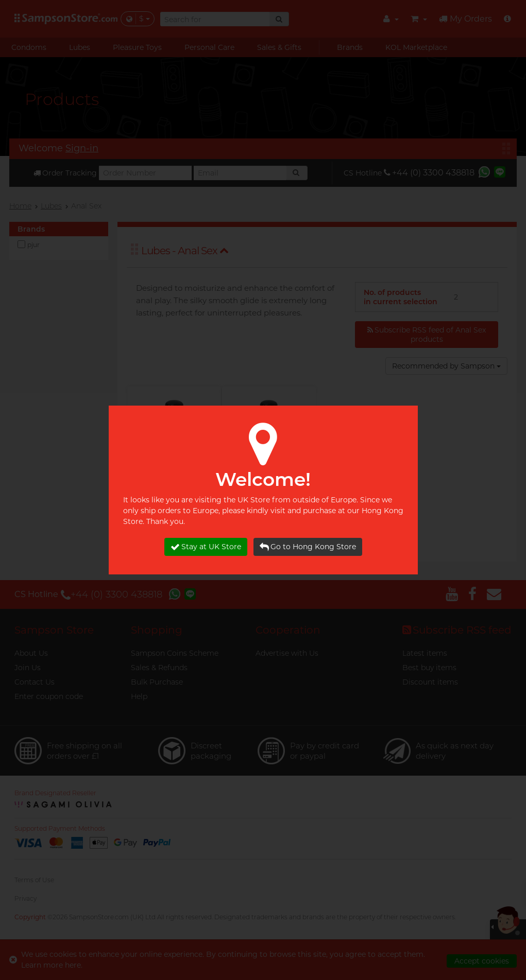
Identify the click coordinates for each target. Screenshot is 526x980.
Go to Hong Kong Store (308, 547)
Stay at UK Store (206, 547)
